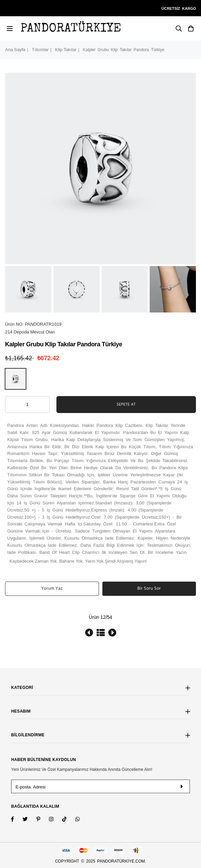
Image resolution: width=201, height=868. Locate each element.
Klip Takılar (66, 50)
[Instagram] (43, 820)
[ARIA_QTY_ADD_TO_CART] (27, 405)
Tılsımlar (40, 50)
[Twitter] (30, 820)
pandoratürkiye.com (121, 861)
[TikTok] (69, 820)
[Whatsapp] (82, 820)
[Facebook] (17, 820)
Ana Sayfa (15, 50)
